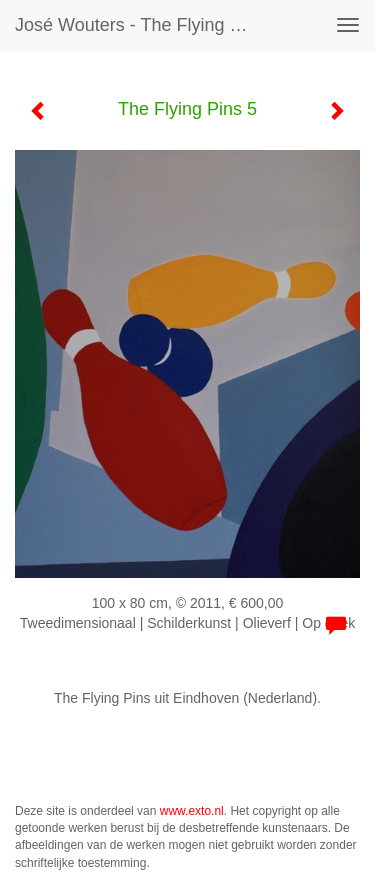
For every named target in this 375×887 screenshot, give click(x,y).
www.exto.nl (192, 811)
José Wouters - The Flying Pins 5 (143, 25)
